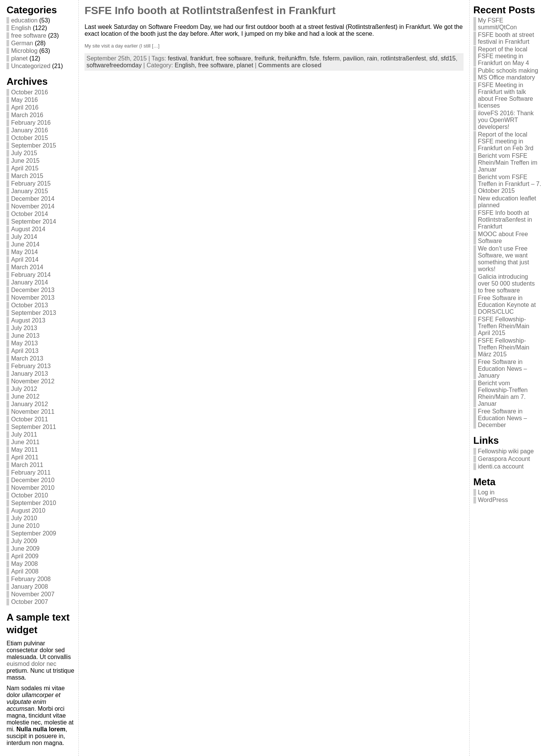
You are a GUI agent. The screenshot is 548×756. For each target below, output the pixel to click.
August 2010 (28, 511)
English (21, 28)
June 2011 (25, 442)
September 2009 (33, 533)
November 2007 (33, 594)
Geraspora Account (504, 459)
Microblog (24, 51)
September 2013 (33, 313)
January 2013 (29, 374)
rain (372, 58)
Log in (486, 492)
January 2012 (29, 404)
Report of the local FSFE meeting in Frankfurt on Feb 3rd (506, 141)
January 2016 (29, 130)
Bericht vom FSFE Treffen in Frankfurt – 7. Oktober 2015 (510, 184)
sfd (433, 58)
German (22, 43)
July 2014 (24, 237)
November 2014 (33, 206)
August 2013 (28, 320)
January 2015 (29, 191)
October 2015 (29, 138)
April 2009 (25, 556)
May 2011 (24, 450)
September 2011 (33, 427)
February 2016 (31, 123)
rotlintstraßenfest (403, 58)
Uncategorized (31, 66)
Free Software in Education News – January (503, 369)
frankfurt (202, 58)
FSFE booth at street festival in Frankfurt (506, 38)
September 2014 (33, 222)
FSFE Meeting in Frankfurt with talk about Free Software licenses (506, 95)
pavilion (353, 58)
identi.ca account (501, 466)
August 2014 (28, 229)
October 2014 (29, 214)
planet (19, 58)
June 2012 (25, 396)
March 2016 (27, 115)
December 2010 (33, 480)
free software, (217, 65)
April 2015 (25, 168)
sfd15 (448, 58)
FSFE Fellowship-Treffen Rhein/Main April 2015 (504, 326)
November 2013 (33, 298)
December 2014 (33, 199)
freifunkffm (292, 58)
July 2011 (24, 434)
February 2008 (31, 579)
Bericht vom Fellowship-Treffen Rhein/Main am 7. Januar (503, 393)
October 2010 (29, 495)
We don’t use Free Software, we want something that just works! (503, 259)
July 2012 (24, 389)
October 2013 (29, 305)
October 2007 (29, 602)
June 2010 (25, 526)
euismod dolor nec (31, 664)
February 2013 (31, 366)
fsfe (314, 58)
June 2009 (25, 549)
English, (186, 65)
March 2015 (27, 176)
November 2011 (33, 412)
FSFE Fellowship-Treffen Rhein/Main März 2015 (504, 347)
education (24, 20)
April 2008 (25, 571)
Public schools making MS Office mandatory (508, 74)
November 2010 (33, 488)
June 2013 (25, 336)
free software (29, 36)
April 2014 (25, 260)
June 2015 (25, 161)
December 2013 (33, 290)
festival (177, 58)
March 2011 (27, 465)
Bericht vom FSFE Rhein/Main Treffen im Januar (508, 163)
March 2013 (27, 358)
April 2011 (25, 457)
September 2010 (33, 503)
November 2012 (33, 381)
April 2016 (25, 107)
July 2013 (24, 328)
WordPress (493, 500)
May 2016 (24, 100)
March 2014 (27, 267)
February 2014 (31, 275)
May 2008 (24, 564)
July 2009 (24, 541)
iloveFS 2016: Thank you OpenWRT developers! (506, 120)
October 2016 (29, 92)
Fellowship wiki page (506, 451)
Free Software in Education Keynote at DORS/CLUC (507, 305)
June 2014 (25, 244)
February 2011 (31, 472)
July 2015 (24, 153)
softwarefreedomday (114, 65)
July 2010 (24, 518)
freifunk (264, 58)
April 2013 (25, 351)
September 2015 (33, 145)
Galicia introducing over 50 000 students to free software (506, 283)
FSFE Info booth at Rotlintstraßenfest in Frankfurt (210, 10)
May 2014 (24, 252)
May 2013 (24, 343)
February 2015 (31, 183)
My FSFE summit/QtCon (497, 24)
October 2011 (29, 419)
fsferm (331, 58)
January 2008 (29, 587)
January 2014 (29, 282)
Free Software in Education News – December (503, 418)
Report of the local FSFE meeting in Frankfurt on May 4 (503, 56)
